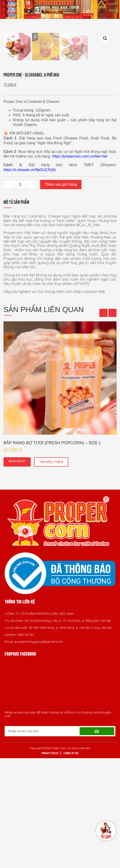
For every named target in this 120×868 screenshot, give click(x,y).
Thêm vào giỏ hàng (61, 294)
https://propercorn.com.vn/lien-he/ (80, 266)
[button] (103, 423)
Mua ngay (17, 571)
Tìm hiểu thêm (51, 572)
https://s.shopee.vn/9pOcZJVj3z (30, 280)
